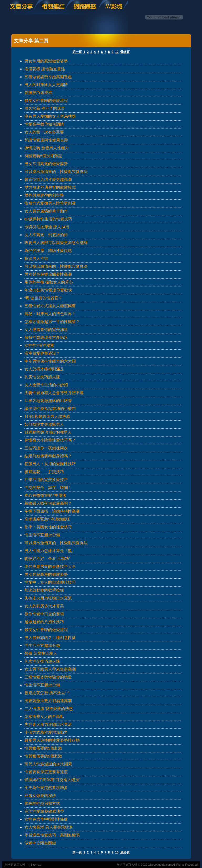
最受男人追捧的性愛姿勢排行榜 (52, 740)
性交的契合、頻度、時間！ (48, 487)
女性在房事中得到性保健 (46, 819)
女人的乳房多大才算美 (44, 606)
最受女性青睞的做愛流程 (46, 100)
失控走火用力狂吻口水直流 (48, 598)
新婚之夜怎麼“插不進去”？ (47, 693)
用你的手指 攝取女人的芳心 (49, 282)
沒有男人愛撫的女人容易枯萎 (50, 116)
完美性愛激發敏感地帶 (44, 811)
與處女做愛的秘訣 (40, 795)
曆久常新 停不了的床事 (45, 108)
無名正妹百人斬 (15, 865)
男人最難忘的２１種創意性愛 (50, 638)
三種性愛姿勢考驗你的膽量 (48, 677)
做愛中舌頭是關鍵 (40, 843)
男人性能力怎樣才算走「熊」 (50, 551)
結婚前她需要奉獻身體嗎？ (48, 456)
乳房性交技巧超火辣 (42, 377)
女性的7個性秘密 (39, 345)
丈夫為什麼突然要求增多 (46, 788)
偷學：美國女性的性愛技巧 (48, 527)
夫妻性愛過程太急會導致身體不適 (54, 393)
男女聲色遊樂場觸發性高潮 (48, 274)
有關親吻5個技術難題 (43, 156)
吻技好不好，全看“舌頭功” (47, 559)
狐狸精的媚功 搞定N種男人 (48, 432)
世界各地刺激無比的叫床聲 (48, 401)
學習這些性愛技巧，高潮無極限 (52, 835)
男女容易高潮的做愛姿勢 (46, 574)
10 (117, 52)
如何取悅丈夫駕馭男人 (44, 424)
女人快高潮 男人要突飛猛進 (49, 827)
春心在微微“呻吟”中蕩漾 (46, 495)
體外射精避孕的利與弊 (44, 195)
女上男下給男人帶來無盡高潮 (50, 669)
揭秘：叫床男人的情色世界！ (50, 314)
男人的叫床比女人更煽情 (46, 85)
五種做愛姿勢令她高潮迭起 (48, 77)
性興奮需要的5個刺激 (43, 748)
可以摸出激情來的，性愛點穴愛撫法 (56, 172)
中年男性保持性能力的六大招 (50, 361)
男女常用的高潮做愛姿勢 (46, 61)
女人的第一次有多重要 (44, 132)
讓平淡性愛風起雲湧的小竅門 (50, 408)
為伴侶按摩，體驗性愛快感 (48, 251)
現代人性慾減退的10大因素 (48, 764)
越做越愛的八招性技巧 (44, 622)
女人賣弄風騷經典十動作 (46, 211)
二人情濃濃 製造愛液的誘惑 (49, 709)
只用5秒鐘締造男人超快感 (47, 416)
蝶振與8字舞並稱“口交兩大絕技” (52, 780)
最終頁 (125, 52)
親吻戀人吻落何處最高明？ (48, 503)
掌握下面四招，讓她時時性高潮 (52, 511)
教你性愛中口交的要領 (44, 614)
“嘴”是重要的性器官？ (44, 298)
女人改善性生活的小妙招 (46, 385)
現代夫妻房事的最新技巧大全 (50, 566)
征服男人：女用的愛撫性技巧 (50, 464)
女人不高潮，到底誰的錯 (46, 235)
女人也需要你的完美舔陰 (46, 329)
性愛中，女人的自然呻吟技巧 (50, 582)
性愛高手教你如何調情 (44, 124)
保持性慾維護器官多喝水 (46, 337)
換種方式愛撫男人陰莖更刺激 (50, 203)
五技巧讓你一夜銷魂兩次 (46, 448)
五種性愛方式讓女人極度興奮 (50, 306)
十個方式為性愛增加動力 (46, 732)
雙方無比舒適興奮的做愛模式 (50, 187)
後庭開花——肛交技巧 (44, 472)
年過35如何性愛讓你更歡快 (48, 290)
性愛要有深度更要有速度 (46, 772)
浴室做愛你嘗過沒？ (42, 353)
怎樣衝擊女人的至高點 (44, 716)
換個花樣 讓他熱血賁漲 (45, 69)
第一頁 (77, 52)
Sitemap (36, 865)
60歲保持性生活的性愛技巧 (48, 219)
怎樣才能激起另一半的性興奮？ (52, 322)
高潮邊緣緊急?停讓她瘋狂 (47, 519)
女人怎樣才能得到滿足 (44, 369)
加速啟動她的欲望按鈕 (44, 590)
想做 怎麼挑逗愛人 (41, 653)
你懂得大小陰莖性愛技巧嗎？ (50, 440)
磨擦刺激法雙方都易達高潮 (48, 701)
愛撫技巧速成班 (38, 93)
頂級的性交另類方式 (42, 803)
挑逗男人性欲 (36, 258)
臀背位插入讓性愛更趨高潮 (48, 179)
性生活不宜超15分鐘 (42, 535)
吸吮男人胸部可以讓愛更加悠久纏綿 (56, 243)
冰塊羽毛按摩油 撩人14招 (47, 227)
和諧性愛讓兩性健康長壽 (46, 140)
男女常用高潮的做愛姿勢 (46, 164)
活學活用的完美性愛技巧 (46, 480)
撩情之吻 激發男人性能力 (47, 148)
